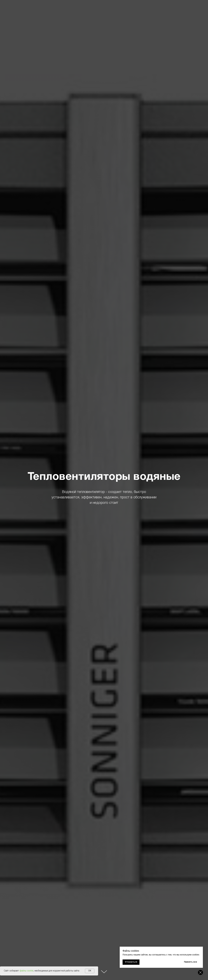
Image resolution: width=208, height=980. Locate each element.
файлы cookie (26, 971)
